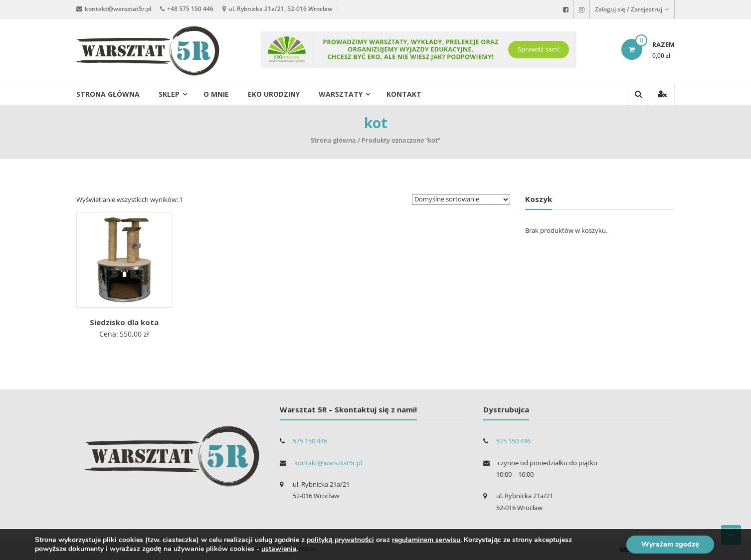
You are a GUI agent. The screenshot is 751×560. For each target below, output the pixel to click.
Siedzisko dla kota (124, 322)
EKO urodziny (274, 94)
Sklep (169, 94)
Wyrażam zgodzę (670, 544)
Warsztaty (341, 94)
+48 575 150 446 (190, 9)
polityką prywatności (341, 540)
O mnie (216, 94)
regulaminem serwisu (426, 540)
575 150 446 (310, 441)
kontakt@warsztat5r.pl (118, 9)
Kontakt (404, 94)
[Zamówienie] (461, 199)
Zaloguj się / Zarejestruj (632, 9)
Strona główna (108, 94)
